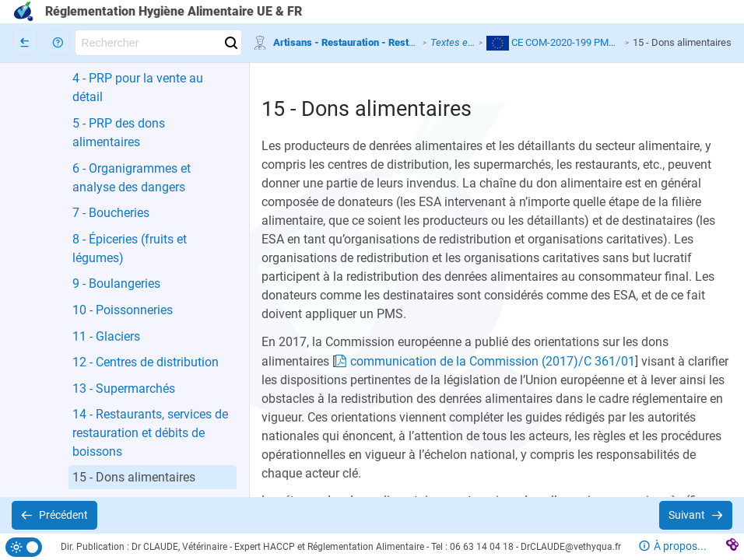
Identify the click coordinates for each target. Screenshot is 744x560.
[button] (58, 43)
